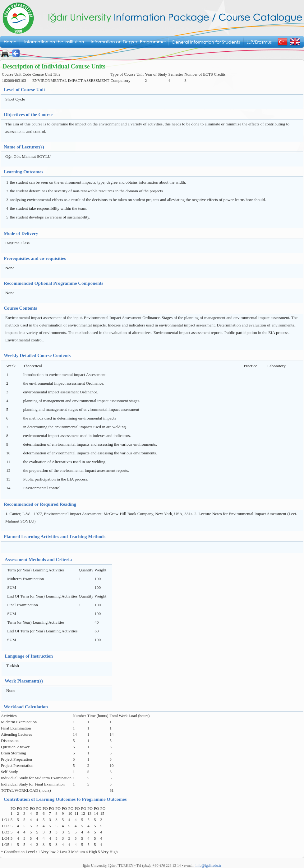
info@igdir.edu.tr (208, 866)
